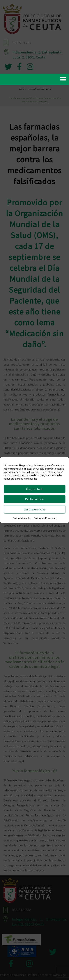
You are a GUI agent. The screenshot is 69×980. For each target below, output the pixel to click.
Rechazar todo (34, 499)
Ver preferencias (34, 509)
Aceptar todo (35, 489)
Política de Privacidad (45, 518)
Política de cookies (22, 518)
